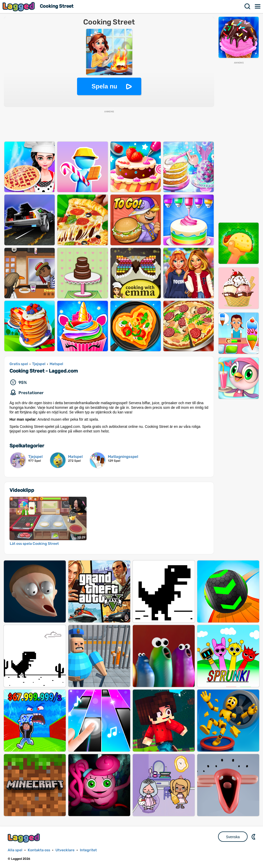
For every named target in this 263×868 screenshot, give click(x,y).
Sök (248, 6)
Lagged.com (24, 838)
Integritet (88, 850)
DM (254, 837)
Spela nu (104, 86)
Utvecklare (65, 850)
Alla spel (15, 850)
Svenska (233, 837)
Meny (258, 6)
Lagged (19, 7)
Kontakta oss (39, 850)
